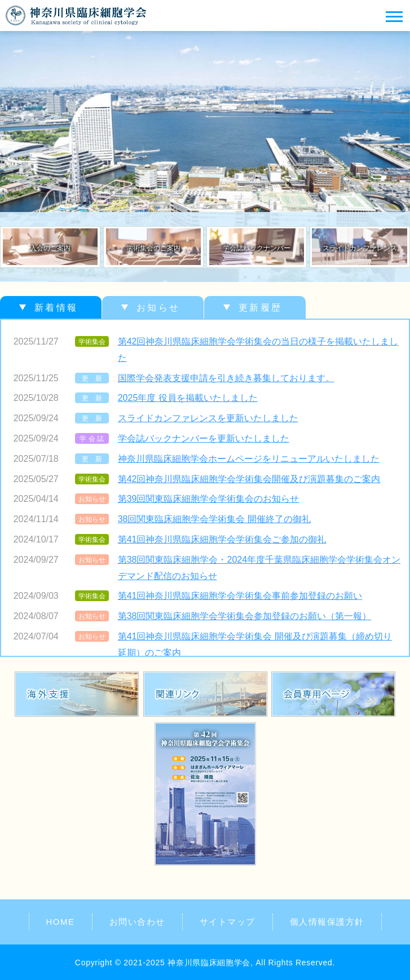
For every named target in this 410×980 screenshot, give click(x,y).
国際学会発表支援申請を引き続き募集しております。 (226, 378)
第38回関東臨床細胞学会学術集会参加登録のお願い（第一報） (245, 616)
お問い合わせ (137, 922)
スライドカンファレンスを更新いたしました (208, 418)
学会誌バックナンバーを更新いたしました (204, 438)
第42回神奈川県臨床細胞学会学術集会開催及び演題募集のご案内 (249, 479)
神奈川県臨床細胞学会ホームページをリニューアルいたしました (249, 459)
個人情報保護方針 (327, 922)
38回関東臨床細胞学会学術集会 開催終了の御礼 (214, 519)
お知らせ (158, 308)
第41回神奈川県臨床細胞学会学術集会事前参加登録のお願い (240, 596)
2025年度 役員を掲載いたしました (188, 398)
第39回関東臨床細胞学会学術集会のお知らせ (209, 499)
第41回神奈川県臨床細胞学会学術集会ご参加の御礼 (222, 539)
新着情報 (56, 308)
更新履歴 (260, 308)
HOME (61, 922)
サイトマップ (228, 922)
